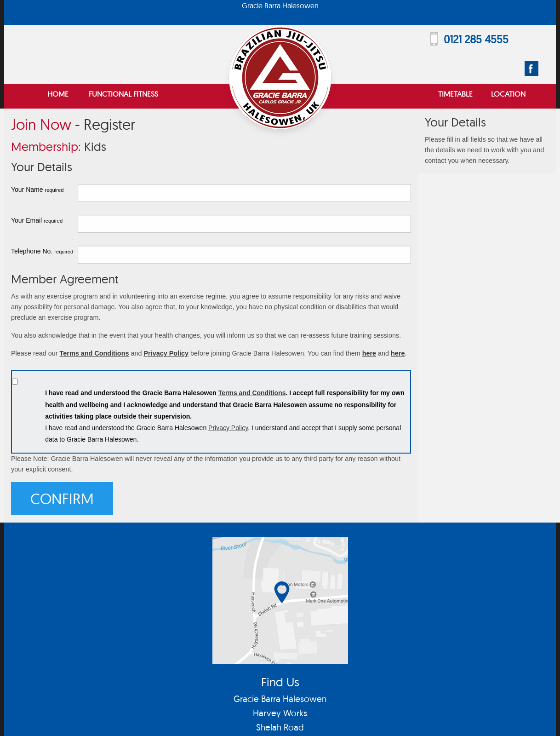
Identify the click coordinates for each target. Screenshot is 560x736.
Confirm (62, 499)
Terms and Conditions (94, 353)
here (369, 353)
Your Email (37, 220)
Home (58, 94)
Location (508, 94)
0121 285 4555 (476, 39)
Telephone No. (42, 251)
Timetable (455, 94)
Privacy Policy (166, 353)
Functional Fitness (123, 94)
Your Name (37, 190)
